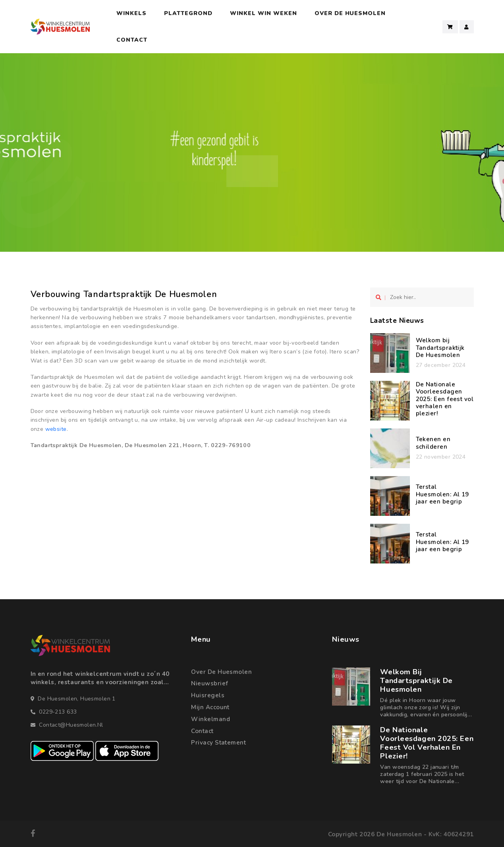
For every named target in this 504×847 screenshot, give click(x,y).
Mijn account (210, 707)
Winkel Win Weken (264, 13)
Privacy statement (218, 743)
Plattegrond (188, 13)
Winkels (131, 13)
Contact (132, 40)
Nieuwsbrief (210, 683)
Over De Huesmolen (350, 13)
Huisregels (208, 695)
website (56, 429)
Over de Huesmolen (221, 672)
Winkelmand (210, 719)
